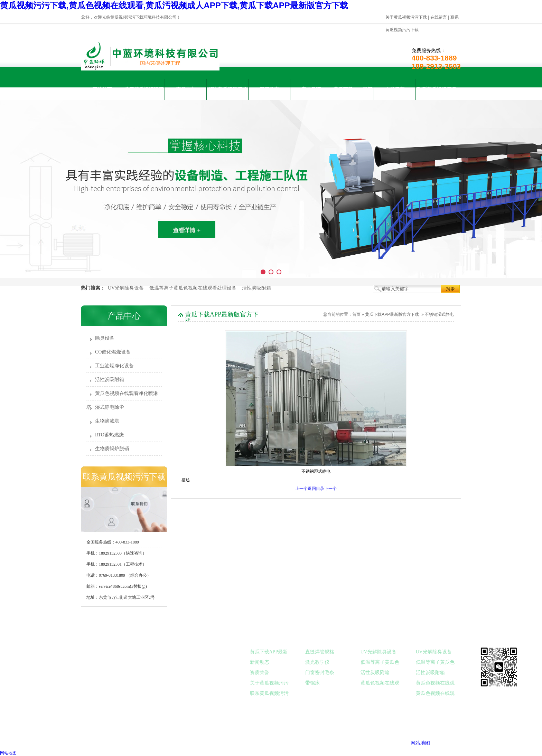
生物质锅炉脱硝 (112, 449)
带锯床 (312, 683)
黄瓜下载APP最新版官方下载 (353, 93)
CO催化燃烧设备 (113, 352)
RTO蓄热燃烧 (109, 435)
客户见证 (311, 89)
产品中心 (186, 89)
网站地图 (420, 743)
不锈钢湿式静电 (439, 314)
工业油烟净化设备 (114, 366)
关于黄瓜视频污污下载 (406, 17)
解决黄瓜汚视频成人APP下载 (227, 93)
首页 (356, 314)
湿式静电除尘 (110, 407)
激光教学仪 (317, 662)
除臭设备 (105, 338)
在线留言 (439, 17)
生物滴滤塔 (107, 421)
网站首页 (102, 89)
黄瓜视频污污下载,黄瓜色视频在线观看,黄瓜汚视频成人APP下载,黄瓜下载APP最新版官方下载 (174, 5)
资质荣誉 (260, 673)
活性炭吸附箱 (256, 288)
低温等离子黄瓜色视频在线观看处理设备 (193, 288)
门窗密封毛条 (320, 673)
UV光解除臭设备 (126, 288)
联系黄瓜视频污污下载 (437, 93)
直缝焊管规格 (320, 652)
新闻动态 (269, 89)
